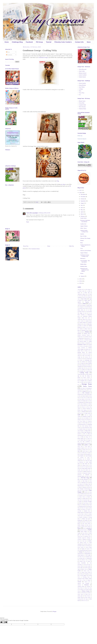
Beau (82, 243)
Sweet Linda (88, 566)
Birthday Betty (84, 266)
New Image (85, 491)
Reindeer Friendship (83, 517)
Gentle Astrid (83, 218)
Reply (28, 222)
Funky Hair (88, 413)
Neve (89, 487)
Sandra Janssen (82, 77)
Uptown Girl (87, 582)
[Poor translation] (5, 622)
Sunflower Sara (84, 560)
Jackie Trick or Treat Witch (84, 446)
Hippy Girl (88, 437)
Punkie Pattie (80, 512)
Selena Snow (80, 536)
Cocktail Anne (81, 368)
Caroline (79, 359)
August (82, 203)
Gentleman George (43, 57)
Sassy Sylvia (85, 533)
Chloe (89, 365)
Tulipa (89, 580)
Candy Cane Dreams (86, 356)
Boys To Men (83, 236)
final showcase (84, 405)
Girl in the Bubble (85, 418)
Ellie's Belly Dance (88, 394)
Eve (80, 396)
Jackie (79, 445)
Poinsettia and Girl (83, 506)
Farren (91, 401)
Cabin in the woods (87, 354)
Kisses (82, 273)
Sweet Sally (80, 568)
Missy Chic (88, 484)
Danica (79, 378)
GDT (79, 415)
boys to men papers (84, 346)
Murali (80, 487)
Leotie (88, 457)
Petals (84, 505)
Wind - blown (84, 228)
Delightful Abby (84, 381)
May (82, 210)
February (83, 216)
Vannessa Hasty (83, 109)
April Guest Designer (81, 305)
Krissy (82, 454)
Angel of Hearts (84, 226)
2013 (81, 283)
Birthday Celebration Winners (84, 335)
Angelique (87, 302)
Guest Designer (80, 431)
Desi (82, 382)
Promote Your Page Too (82, 139)
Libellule (88, 459)
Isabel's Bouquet (81, 443)
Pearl (80, 503)
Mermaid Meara (81, 476)
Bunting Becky (81, 352)
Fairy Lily (90, 398)
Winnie (89, 593)
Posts (8, 52)
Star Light (88, 555)
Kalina (89, 453)
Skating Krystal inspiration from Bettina (85, 270)
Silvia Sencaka (82, 107)
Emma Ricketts (82, 85)
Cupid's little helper (81, 374)
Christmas (80, 366)
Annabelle (79, 304)
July (82, 205)
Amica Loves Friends (87, 297)
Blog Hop (81, 338)
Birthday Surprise (89, 337)
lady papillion (88, 454)
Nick (80, 91)
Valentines (86, 585)
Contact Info (79, 42)
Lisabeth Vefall (82, 105)
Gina (79, 418)
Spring (81, 552)
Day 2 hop (84, 379)
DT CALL (84, 390)
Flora (79, 407)
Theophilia (86, 574)
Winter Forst (88, 594)
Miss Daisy (85, 481)
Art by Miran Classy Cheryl (83, 308)
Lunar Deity (80, 472)
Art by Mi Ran (87, 307)
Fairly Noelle (85, 396)
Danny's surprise (87, 378)
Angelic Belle (87, 300)
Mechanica (83, 258)
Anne (84, 304)
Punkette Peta (87, 511)
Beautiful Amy (85, 330)
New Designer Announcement (84, 489)
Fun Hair (81, 413)
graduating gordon (82, 424)
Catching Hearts (89, 359)
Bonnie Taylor (82, 101)
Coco (82, 248)
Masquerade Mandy (87, 473)
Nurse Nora (90, 494)
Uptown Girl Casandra (83, 583)
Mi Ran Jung (80, 136)
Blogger (55, 611)
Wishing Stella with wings (83, 599)
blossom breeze (89, 340)
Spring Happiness (81, 555)
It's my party (88, 443)
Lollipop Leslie (85, 465)
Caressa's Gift (87, 357)
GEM (85, 415)
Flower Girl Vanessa (82, 410)
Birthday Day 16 (81, 337)
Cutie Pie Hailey (86, 376)
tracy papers (84, 575)
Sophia (83, 549)
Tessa (82, 574)
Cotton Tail (89, 370)
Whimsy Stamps (86, 591)
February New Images (85, 238)
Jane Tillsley (82, 87)
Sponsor (90, 550)
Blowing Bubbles (83, 341)
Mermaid (87, 475)
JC (90, 450)
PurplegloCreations (88, 513)
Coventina (81, 371)
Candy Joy (80, 357)
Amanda (79, 297)
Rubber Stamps (81, 525)
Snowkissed (88, 546)
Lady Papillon (81, 456)
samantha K (89, 528)
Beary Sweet (87, 329)
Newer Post (26, 246)
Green (89, 429)
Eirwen (89, 391)
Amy (78, 299)
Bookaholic (88, 343)
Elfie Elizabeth (86, 393)
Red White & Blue (83, 514)
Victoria (88, 586)
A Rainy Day (86, 293)
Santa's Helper (84, 532)
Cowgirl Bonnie (89, 371)
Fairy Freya (84, 398)
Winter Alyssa (80, 594)
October (83, 199)
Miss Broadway (85, 479)
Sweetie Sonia (87, 568)
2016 (81, 193)
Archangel (81, 307)
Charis (82, 363)
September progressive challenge (84, 538)
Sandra (90, 530)
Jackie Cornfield (83, 75)
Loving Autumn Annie (86, 468)
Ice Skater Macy (82, 440)
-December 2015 (81, 290)
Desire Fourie (87, 386)
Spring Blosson (80, 554)
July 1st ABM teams (83, 453)
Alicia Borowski (83, 69)
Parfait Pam (85, 498)
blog (58, 181)
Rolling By (80, 520)
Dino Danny (83, 388)
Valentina (79, 585)
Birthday (79, 334)
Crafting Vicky (84, 373)
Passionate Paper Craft (88, 500)
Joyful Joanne (85, 451)
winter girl (80, 596)
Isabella (82, 234)
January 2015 (85, 450)
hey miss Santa (86, 435)
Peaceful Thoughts (88, 502)
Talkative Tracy (84, 569)
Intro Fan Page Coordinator (84, 442)
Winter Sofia (80, 597)
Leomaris (82, 457)
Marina (89, 472)
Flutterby (90, 412)
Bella (83, 332)
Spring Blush (88, 553)
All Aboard (90, 294)
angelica (79, 302)
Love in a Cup (84, 467)
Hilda (82, 437)
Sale (84, 528)
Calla (79, 355)
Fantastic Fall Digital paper (83, 401)
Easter (84, 391)
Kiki (78, 454)
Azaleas (84, 324)
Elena (79, 393)
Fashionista (81, 402)
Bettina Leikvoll (83, 73)
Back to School (83, 326)
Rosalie (86, 520)
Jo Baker (81, 89)
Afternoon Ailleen (81, 294)
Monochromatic (81, 486)
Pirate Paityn (89, 505)
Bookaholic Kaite (82, 344)
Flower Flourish (86, 409)
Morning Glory (89, 486)
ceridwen (83, 362)
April (82, 212)
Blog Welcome (80, 340)
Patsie (80, 502)
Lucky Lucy (80, 470)
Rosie (79, 523)
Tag (78, 569)
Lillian (79, 461)
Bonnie (82, 240)
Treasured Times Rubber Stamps (85, 579)
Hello (84, 434)
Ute (80, 95)
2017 (81, 190)
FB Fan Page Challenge (82, 404)
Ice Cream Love (89, 438)
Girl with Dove (88, 420)
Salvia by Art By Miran (86, 251)
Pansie (89, 497)
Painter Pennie (82, 497)
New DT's (79, 491)
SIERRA (90, 541)
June (82, 208)
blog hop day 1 (88, 338)
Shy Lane (85, 541)
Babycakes (90, 324)
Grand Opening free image (87, 427)
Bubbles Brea (88, 349)
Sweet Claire (80, 566)
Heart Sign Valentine (86, 432)
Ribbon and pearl (86, 519)
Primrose (84, 509)
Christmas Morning (87, 366)
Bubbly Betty (83, 264)
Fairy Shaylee (82, 399)
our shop (63, 184)
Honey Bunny (81, 438)
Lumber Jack (83, 224)
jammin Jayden (81, 448)
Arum (89, 318)
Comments (9, 55)
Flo (89, 405)
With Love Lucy (85, 601)
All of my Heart (82, 296)
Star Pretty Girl (81, 557)
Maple (85, 472)
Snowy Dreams (81, 547)
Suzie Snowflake (82, 563)
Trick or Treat (82, 580)
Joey (79, 451)
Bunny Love (88, 351)
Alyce (89, 296)
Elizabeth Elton (80, 394)
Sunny (91, 560)
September (83, 201)
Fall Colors (88, 399)
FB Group (39, 42)
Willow (79, 593)
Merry (88, 476)
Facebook (29, 42)
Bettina (87, 332)
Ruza (79, 528)
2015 (81, 279)
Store (89, 42)
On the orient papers (88, 495)
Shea (89, 539)
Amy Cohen (84, 299)
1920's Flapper (88, 290)
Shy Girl (79, 541)
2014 (81, 281)
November (83, 197)
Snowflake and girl (87, 544)
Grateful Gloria (82, 429)
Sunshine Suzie (82, 561)
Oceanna (81, 495)
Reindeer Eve (89, 516)
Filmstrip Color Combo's (63, 42)
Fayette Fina (88, 402)
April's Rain (89, 305)
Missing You (84, 483)
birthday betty (87, 334)
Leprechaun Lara (81, 459)
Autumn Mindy (82, 322)
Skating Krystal (83, 543)
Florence (83, 407)
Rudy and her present (86, 527)
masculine (79, 473)
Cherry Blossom (83, 365)
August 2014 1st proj (86, 319)
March (82, 214)
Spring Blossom (87, 552)
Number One (83, 494)
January (83, 276)
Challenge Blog (17, 42)
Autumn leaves (89, 321)
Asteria (79, 319)
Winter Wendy (88, 597)
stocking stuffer (82, 558)
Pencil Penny (86, 503)
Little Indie (85, 464)
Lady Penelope (89, 456)
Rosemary (89, 522)
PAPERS (79, 498)
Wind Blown (84, 593)
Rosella (84, 522)
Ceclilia (81, 360)
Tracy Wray (82, 93)
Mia (78, 479)
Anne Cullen (82, 71)
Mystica (85, 487)
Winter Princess (87, 596)
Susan (89, 561)
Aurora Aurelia (82, 83)
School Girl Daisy (86, 535)
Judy (91, 451)
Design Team (87, 384)
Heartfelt (79, 434)
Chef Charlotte (89, 363)
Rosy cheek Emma (86, 524)
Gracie (91, 423)
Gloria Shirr (82, 103)
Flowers (84, 412)
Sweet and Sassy (87, 564)
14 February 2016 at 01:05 (44, 213)
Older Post (71, 246)
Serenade (79, 539)
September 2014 (87, 536)
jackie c (87, 445)
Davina (79, 379)
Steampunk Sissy (89, 557)
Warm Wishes (80, 588)
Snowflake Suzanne (81, 546)
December (83, 194)
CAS (83, 359)
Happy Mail (88, 431)
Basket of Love (86, 327)
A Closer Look (81, 291)
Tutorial (49, 42)
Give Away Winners (82, 421)
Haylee (79, 432)
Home (7, 42)
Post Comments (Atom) (34, 249)
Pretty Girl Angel (85, 508)
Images (89, 440)
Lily (83, 461)
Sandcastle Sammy (83, 530)
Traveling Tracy (86, 577)
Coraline (83, 370)
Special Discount (84, 550)
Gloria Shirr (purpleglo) (32, 213)
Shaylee (84, 539)
